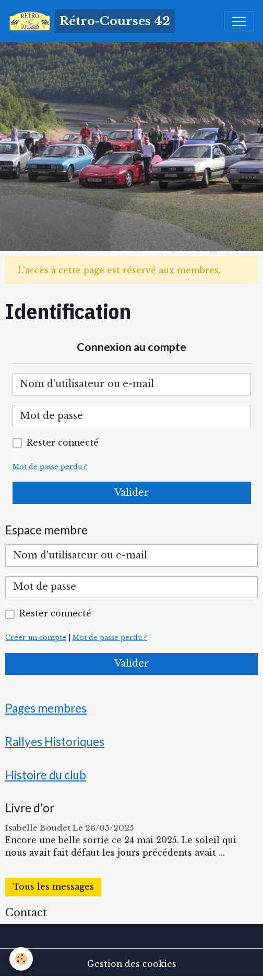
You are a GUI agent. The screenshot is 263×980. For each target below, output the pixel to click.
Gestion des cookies (132, 964)
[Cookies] (21, 959)
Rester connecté (63, 443)
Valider (132, 493)
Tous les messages (53, 887)
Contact (26, 913)
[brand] (92, 21)
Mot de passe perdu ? (50, 467)
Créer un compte (36, 638)
